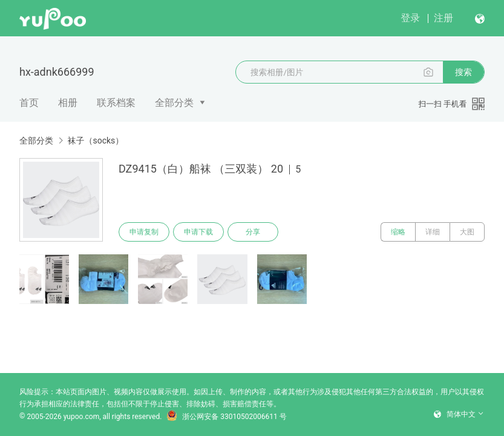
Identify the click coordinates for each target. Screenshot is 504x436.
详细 (433, 232)
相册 (68, 103)
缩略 (398, 232)
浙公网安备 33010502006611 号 (226, 417)
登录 (410, 18)
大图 (467, 232)
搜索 (463, 72)
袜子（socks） (95, 140)
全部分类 (174, 103)
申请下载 (198, 232)
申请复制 (144, 232)
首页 (29, 103)
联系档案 (116, 103)
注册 (443, 18)
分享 (253, 232)
